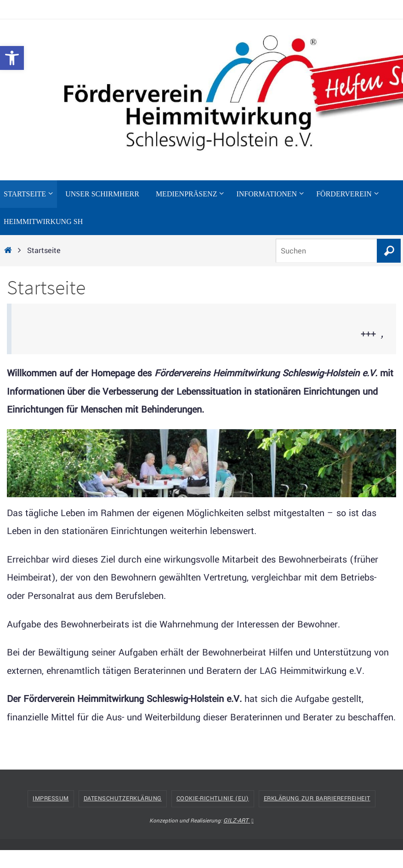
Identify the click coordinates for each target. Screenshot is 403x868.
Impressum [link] (51, 799)
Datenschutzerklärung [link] (123, 799)
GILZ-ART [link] (238, 821)
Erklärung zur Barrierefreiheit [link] (317, 799)
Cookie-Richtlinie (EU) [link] (213, 799)
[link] (12, 58)
